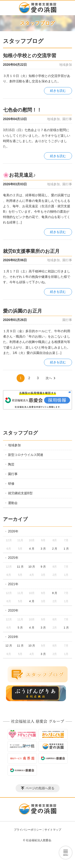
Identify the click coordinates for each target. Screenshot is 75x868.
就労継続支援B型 (20, 493)
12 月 (9, 646)
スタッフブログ (20, 433)
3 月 (43, 549)
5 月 (20, 628)
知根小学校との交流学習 (30, 55)
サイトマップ (53, 830)
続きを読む (58, 91)
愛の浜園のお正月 (22, 311)
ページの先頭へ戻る (40, 788)
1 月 (66, 549)
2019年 (13, 637)
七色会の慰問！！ (22, 110)
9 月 (43, 567)
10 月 (32, 567)
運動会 (13, 503)
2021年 (13, 584)
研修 (11, 484)
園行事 (67, 119)
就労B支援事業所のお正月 (31, 251)
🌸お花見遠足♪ (19, 175)
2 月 (55, 549)
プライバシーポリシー (28, 830)
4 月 (32, 549)
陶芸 (11, 464)
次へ (49, 378)
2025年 (13, 558)
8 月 (55, 593)
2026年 (13, 531)
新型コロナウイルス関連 (26, 455)
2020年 (13, 610)
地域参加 (66, 65)
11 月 (20, 567)
